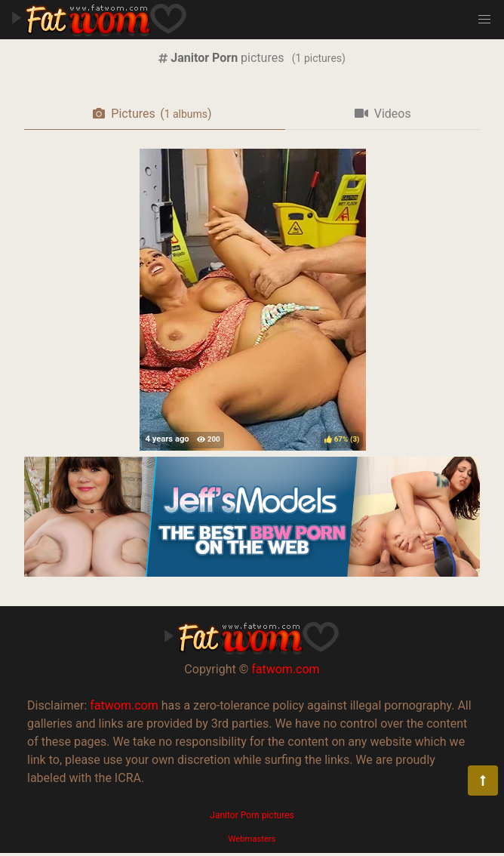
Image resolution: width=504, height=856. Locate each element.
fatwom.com (285, 669)
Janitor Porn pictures (252, 815)
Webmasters (252, 839)
